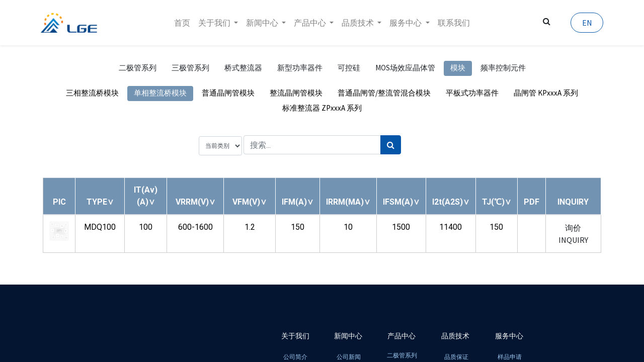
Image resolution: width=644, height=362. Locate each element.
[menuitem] (182, 23)
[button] (100, 202)
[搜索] (391, 145)
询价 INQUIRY (573, 234)
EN (585, 23)
